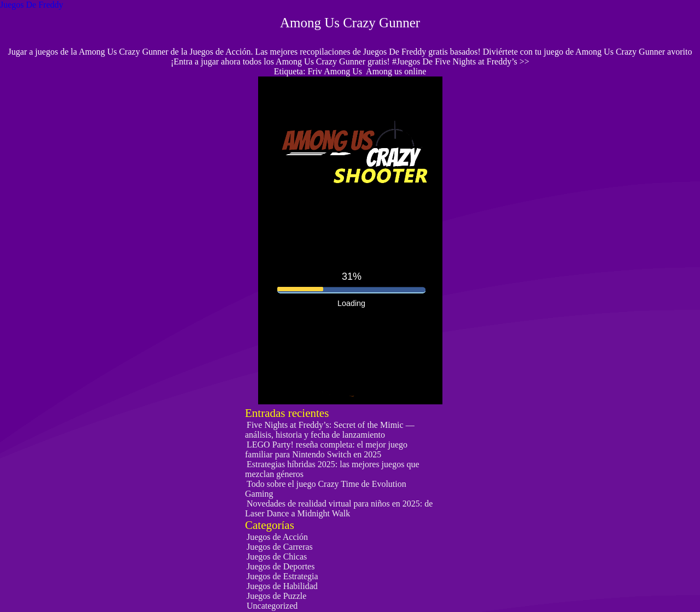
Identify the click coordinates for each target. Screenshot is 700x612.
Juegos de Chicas (277, 557)
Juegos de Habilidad (282, 586)
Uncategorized (272, 606)
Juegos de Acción (277, 537)
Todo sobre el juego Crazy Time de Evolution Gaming (326, 489)
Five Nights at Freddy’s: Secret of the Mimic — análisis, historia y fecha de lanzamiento (330, 430)
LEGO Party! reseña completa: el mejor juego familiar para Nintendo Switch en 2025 (326, 449)
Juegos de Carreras (280, 547)
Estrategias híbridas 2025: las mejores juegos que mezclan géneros (332, 469)
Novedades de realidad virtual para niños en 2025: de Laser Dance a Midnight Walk (339, 508)
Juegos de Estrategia (282, 576)
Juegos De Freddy (32, 5)
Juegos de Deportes (281, 566)
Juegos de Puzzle (276, 596)
